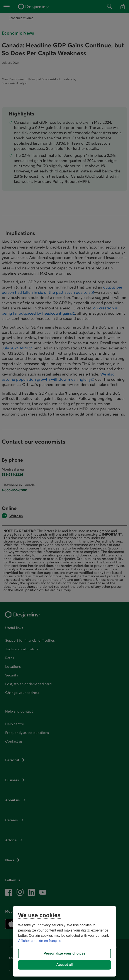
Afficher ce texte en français (40, 941)
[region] (64, 941)
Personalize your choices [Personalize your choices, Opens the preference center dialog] (64, 953)
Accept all (64, 965)
